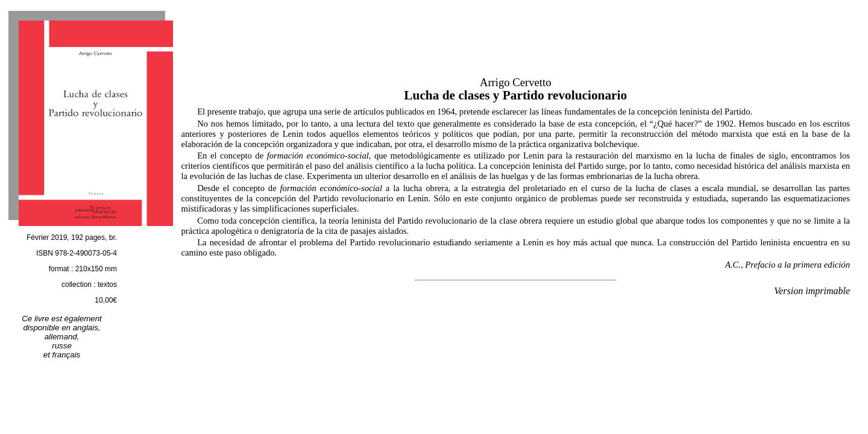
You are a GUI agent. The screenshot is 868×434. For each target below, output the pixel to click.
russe (62, 346)
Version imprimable (812, 291)
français (67, 355)
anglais (86, 328)
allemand (61, 337)
